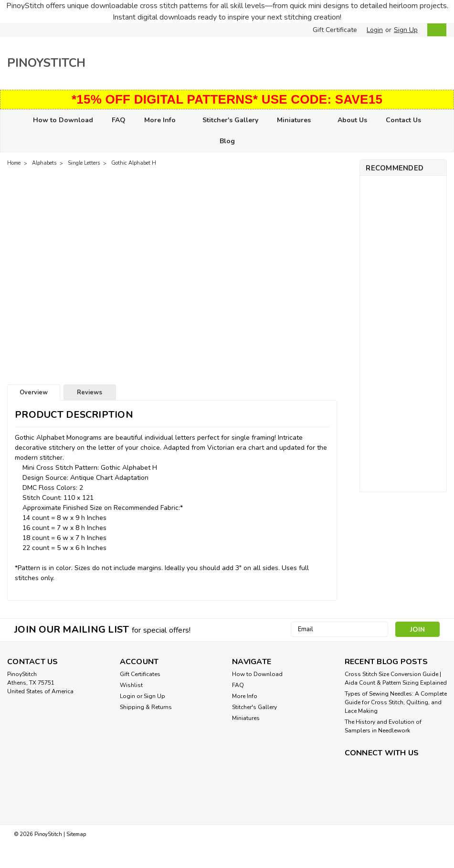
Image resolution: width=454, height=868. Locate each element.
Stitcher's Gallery (230, 120)
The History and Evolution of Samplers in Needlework (383, 726)
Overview (34, 392)
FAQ (119, 120)
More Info (164, 121)
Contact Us (403, 120)
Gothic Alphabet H (134, 163)
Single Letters (84, 163)
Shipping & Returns (146, 707)
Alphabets (44, 163)
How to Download (63, 120)
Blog (227, 141)
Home (14, 163)
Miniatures (298, 121)
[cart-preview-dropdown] (435, 30)
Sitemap (76, 833)
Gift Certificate (335, 30)
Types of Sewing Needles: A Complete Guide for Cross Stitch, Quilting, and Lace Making (396, 702)
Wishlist (131, 685)
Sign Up (406, 30)
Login (375, 30)
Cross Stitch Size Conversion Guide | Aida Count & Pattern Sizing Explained (396, 678)
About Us (352, 120)
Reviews (90, 392)
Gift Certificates (140, 674)
